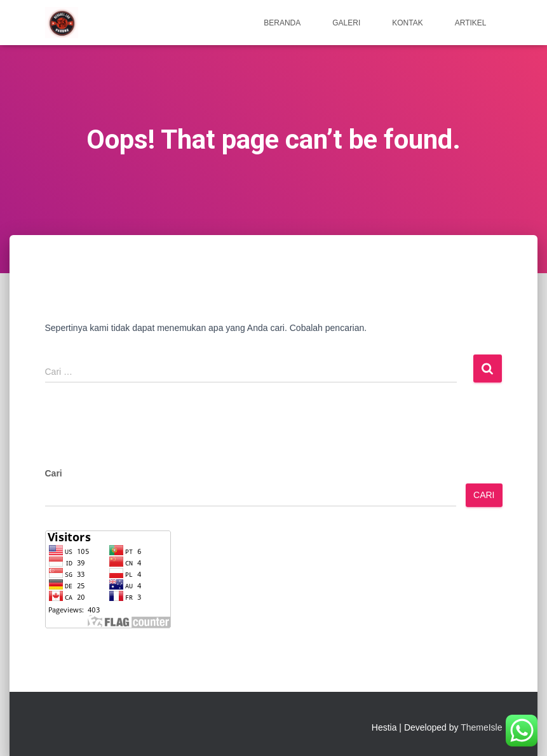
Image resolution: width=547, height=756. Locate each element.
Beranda (282, 23)
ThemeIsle (481, 727)
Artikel (471, 23)
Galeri (346, 23)
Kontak (407, 23)
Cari (54, 473)
